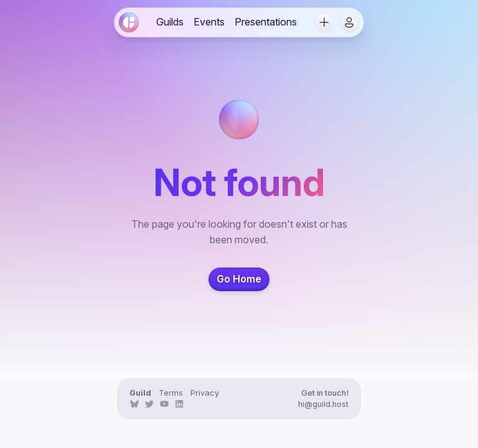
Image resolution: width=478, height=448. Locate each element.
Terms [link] (171, 393)
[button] (324, 22)
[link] (129, 22)
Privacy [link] (205, 393)
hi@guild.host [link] (323, 404)
